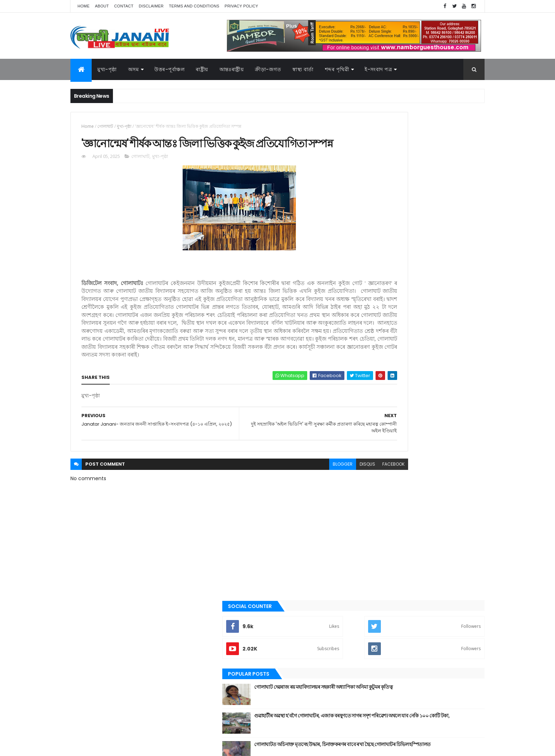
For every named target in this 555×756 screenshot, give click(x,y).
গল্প (364, 495)
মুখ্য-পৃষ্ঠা (107, 69)
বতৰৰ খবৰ (370, 543)
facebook (328, 503)
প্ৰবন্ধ (365, 531)
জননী (366, 519)
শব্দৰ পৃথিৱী (337, 69)
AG (86, 747)
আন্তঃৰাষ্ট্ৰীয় (232, 69)
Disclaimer (151, 6)
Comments (452, 288)
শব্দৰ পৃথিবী (370, 603)
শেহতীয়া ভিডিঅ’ (374, 614)
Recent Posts (388, 288)
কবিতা (366, 471)
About (102, 6)
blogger (277, 503)
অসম (134, 69)
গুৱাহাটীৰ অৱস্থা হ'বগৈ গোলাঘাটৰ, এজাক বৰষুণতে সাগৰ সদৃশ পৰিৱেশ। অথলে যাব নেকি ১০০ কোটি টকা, (436, 234)
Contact (124, 6)
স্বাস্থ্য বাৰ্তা (303, 69)
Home (84, 6)
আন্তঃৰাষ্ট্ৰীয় (371, 435)
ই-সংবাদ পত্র (378, 69)
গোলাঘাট (105, 126)
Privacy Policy (242, 6)
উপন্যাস (368, 459)
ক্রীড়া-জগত (268, 69)
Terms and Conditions (194, 6)
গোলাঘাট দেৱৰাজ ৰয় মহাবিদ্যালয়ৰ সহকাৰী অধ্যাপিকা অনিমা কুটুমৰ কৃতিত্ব (428, 202)
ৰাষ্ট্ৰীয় (202, 69)
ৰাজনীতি (368, 579)
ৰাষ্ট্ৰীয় (366, 591)
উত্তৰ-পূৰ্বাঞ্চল (169, 69)
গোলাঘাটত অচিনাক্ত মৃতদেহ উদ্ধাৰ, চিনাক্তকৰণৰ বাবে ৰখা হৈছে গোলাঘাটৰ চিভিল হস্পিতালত (434, 260)
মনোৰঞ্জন (369, 555)
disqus (302, 503)
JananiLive (108, 740)
